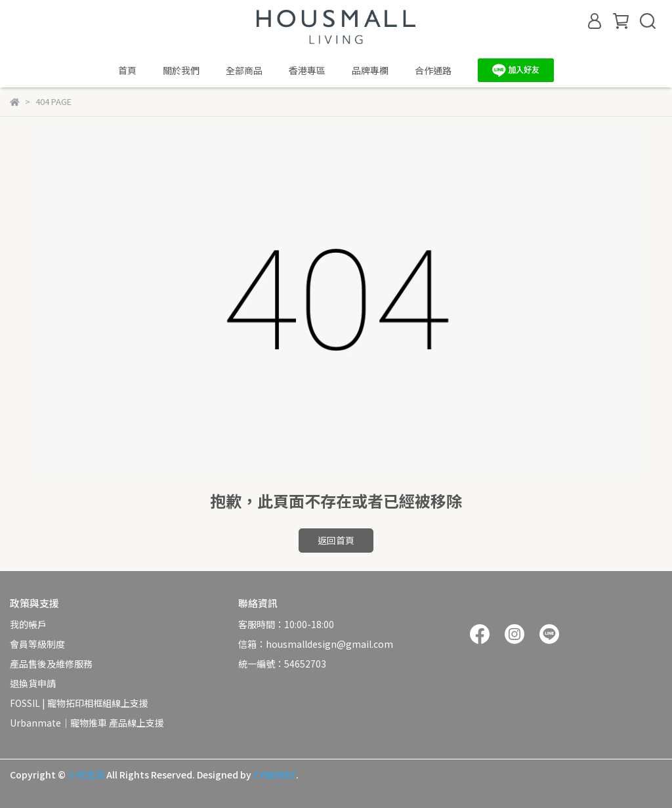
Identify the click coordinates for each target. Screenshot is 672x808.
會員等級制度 (37, 644)
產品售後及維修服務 (51, 664)
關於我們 (181, 70)
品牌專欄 (370, 70)
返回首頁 (336, 540)
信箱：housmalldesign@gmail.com (316, 644)
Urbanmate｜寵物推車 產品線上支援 (87, 723)
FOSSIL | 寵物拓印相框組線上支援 (79, 703)
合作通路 (433, 70)
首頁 (127, 70)
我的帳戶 (28, 624)
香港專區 (307, 70)
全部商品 (244, 70)
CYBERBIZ (275, 775)
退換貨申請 (33, 683)
